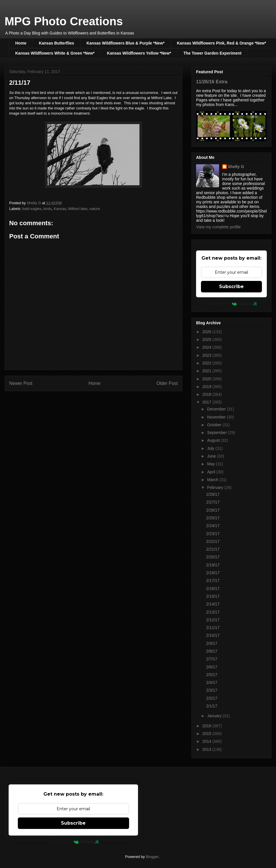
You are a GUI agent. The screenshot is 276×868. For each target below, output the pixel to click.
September (217, 433)
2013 (207, 749)
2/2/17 (212, 698)
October (215, 425)
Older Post (167, 383)
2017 (207, 402)
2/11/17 (213, 628)
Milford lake (78, 209)
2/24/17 (213, 526)
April (212, 472)
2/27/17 (213, 502)
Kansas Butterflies (56, 43)
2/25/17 (213, 518)
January (215, 716)
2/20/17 (213, 557)
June (212, 456)
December (217, 409)
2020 (207, 379)
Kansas (60, 209)
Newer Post (21, 383)
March (213, 480)
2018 (207, 394)
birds (47, 209)
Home (21, 43)
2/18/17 (213, 573)
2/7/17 (212, 659)
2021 (207, 371)
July (211, 448)
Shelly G (236, 167)
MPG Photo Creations (64, 21)
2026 (207, 332)
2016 (207, 726)
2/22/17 (213, 541)
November (217, 417)
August (214, 440)
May (211, 464)
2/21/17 (213, 549)
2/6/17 (212, 667)
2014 (207, 741)
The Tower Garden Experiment (212, 53)
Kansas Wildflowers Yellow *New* (139, 53)
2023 (207, 355)
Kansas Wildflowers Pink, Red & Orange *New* (221, 43)
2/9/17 (212, 643)
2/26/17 (213, 510)
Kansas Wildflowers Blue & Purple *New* (125, 43)
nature (95, 209)
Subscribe (231, 287)
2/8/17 (212, 651)
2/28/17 (213, 494)
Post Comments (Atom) (105, 398)
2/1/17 (212, 706)
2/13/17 (213, 612)
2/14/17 (213, 604)
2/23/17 (213, 534)
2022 (207, 363)
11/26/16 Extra (212, 82)
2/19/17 (213, 565)
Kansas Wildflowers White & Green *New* (55, 53)
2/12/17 (213, 620)
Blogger (152, 857)
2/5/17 (212, 675)
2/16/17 (213, 589)
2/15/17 (213, 596)
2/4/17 (212, 682)
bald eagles (32, 209)
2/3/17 (212, 690)
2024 (207, 347)
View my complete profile (218, 227)
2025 (207, 340)
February (216, 487)
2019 (207, 387)
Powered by (232, 304)
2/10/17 (213, 635)
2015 (207, 734)
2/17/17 (213, 580)
